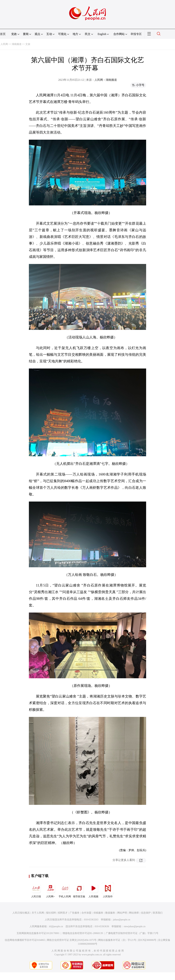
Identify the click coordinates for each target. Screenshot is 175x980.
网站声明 (122, 913)
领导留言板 (79, 890)
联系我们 (158, 913)
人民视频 (93, 890)
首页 (3, 34)
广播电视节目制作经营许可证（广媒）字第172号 (132, 933)
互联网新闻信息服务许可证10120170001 (38, 933)
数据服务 (110, 913)
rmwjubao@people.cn (135, 926)
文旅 (28, 44)
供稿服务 (98, 913)
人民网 (4, 44)
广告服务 (75, 913)
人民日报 (36, 890)
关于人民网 (38, 913)
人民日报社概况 (21, 913)
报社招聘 (51, 913)
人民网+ (50, 890)
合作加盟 (86, 913)
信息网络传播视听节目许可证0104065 (25, 940)
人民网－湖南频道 (106, 80)
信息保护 (146, 913)
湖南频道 (17, 44)
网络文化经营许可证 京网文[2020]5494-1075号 (72, 940)
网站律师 (134, 913)
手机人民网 (65, 890)
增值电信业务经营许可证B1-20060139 (83, 933)
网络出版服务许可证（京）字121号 (117, 940)
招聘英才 (63, 913)
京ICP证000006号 (147, 940)
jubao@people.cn (122, 920)
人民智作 (108, 890)
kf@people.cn (56, 926)
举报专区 (136, 34)
